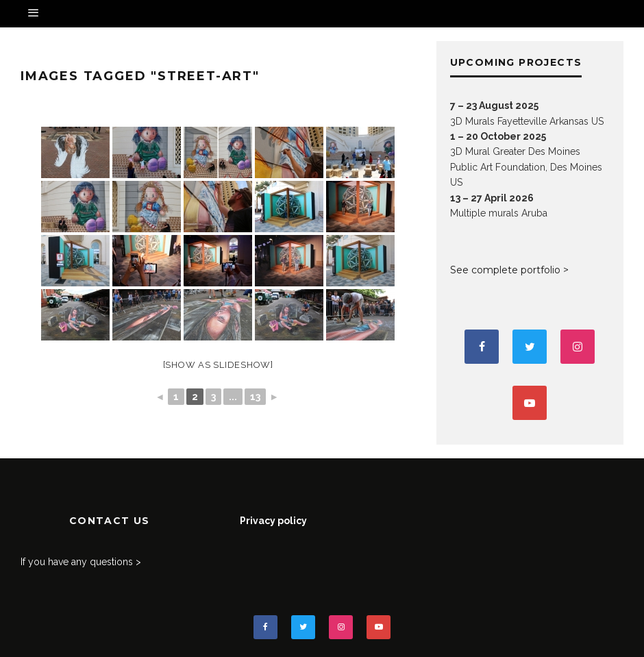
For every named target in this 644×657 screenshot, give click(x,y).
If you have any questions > (81, 562)
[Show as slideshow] (218, 365)
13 (255, 397)
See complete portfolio (505, 270)
